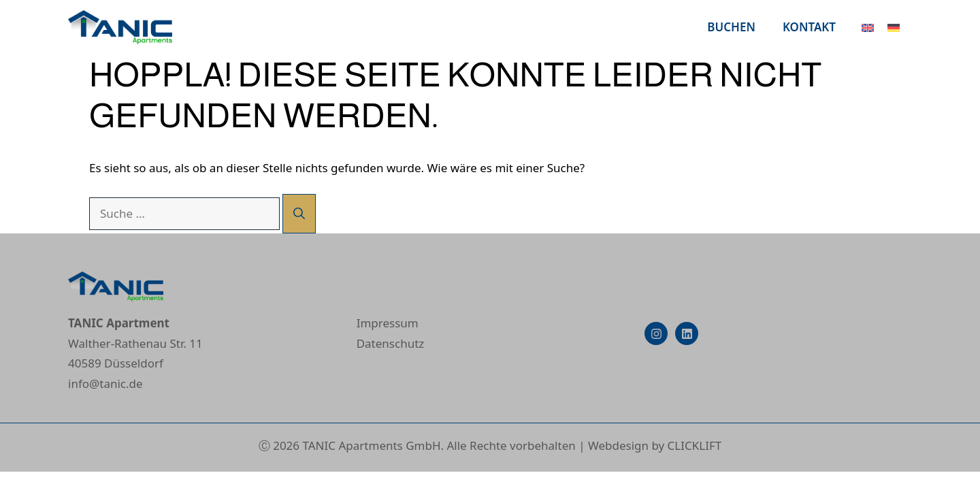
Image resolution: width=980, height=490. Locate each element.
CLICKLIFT (695, 445)
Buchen (731, 27)
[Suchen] (299, 214)
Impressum (388, 323)
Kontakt (809, 27)
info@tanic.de (105, 383)
